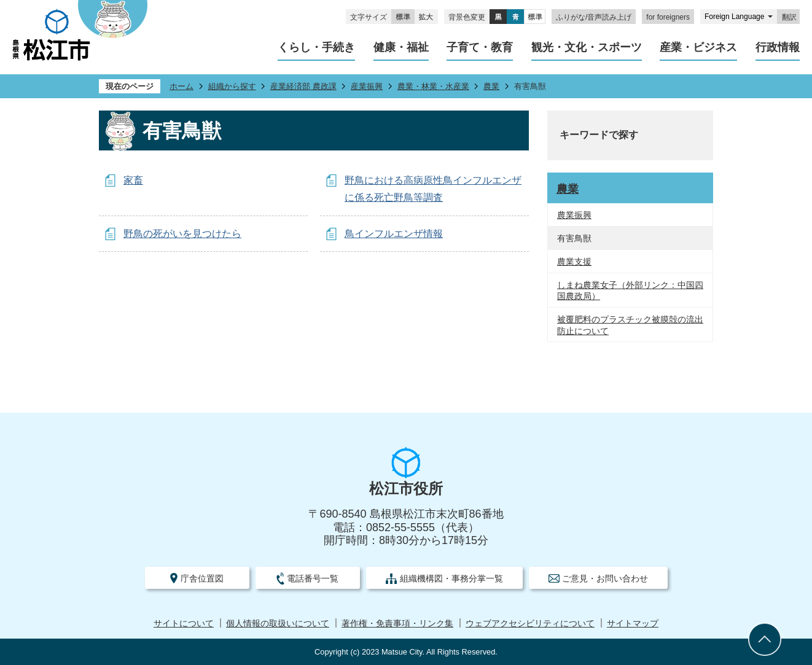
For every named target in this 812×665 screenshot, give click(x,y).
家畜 (133, 180)
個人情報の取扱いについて (278, 624)
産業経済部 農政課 (303, 86)
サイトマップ (633, 624)
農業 (491, 86)
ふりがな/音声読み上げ (594, 17)
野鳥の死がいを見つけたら (182, 234)
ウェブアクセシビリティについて (530, 624)
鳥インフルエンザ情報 (394, 234)
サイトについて (184, 624)
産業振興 (367, 86)
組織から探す (232, 86)
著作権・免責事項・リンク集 (397, 624)
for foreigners (668, 17)
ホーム (182, 86)
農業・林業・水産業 (433, 86)
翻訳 (789, 17)
